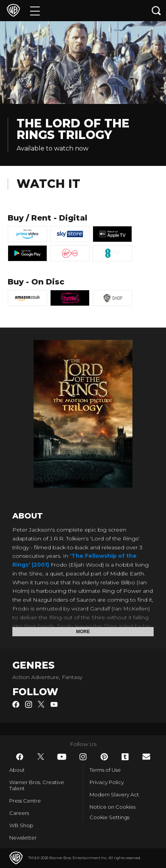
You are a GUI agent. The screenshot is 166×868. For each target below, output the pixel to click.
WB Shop (21, 825)
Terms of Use (105, 770)
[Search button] (156, 11)
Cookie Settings (109, 817)
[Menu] (35, 11)
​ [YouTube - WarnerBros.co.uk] (62, 757)
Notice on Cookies (113, 807)
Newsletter (23, 838)
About (17, 770)
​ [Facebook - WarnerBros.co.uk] (20, 757)
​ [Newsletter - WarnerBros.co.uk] (146, 757)
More (83, 632)
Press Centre (25, 801)
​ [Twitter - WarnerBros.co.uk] (41, 757)
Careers (19, 813)
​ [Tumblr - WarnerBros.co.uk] (125, 757)
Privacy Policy (107, 782)
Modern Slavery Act (114, 794)
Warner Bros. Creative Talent (37, 785)
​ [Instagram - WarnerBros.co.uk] (83, 757)
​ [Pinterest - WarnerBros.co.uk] (104, 757)
